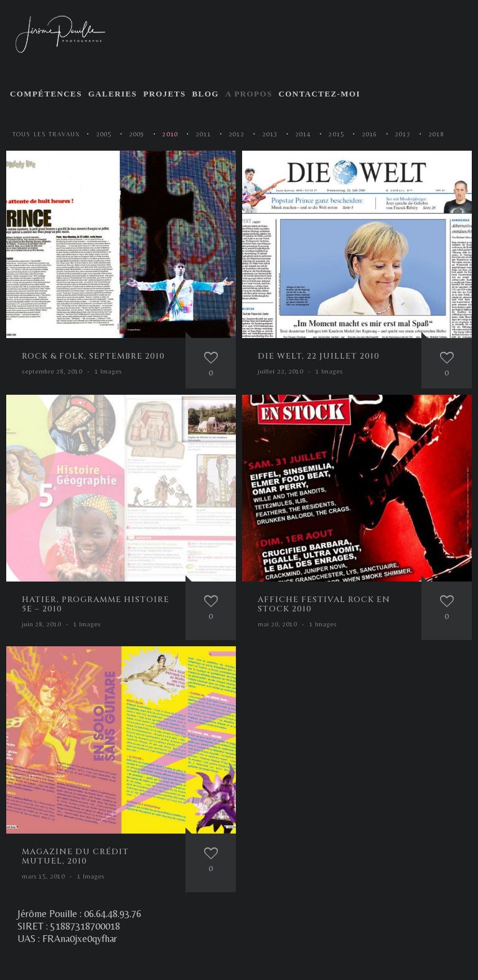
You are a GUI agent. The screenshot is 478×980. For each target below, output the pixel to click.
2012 (237, 134)
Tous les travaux (46, 134)
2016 (370, 134)
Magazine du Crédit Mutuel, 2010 (75, 856)
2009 (137, 134)
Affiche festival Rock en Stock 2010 (324, 604)
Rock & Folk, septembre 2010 (93, 356)
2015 (336, 134)
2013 (270, 134)
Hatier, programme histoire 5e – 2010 (96, 604)
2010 (170, 134)
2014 (303, 134)
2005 (104, 134)
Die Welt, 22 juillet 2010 (319, 356)
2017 (403, 134)
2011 (204, 134)
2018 (436, 134)
